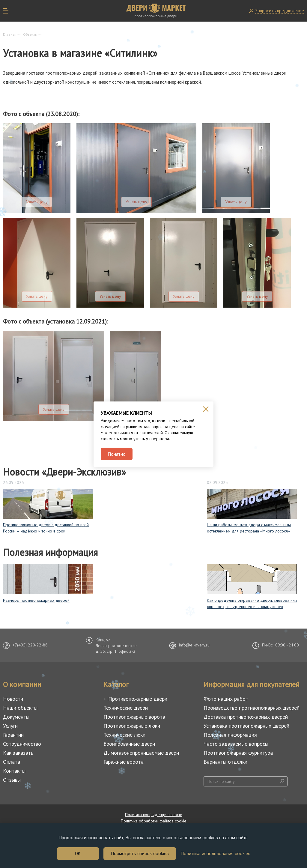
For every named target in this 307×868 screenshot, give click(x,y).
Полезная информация (230, 735)
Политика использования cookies (215, 854)
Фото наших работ (226, 699)
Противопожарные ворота (134, 717)
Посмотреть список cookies (140, 854)
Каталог (116, 685)
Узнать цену (37, 202)
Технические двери (126, 708)
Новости (13, 699)
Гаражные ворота (124, 762)
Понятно (117, 454)
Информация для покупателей (252, 685)
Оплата (12, 762)
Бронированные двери (129, 744)
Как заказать (18, 753)
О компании (22, 685)
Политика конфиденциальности (154, 815)
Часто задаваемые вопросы (236, 744)
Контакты (14, 771)
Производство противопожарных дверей (252, 708)
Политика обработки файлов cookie (154, 821)
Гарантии (13, 735)
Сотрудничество (22, 744)
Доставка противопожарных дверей (246, 717)
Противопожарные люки (132, 726)
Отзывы (12, 780)
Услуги (10, 726)
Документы (16, 717)
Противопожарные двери (138, 699)
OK (78, 854)
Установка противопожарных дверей (246, 726)
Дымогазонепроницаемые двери (141, 753)
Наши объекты (20, 708)
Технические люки (124, 735)
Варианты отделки (225, 762)
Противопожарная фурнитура (238, 753)
